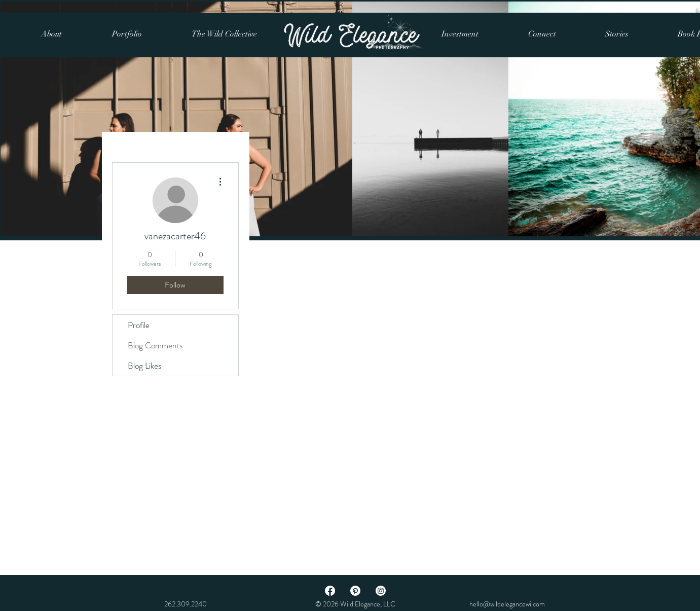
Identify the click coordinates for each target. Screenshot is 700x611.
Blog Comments (155, 345)
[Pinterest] (355, 591)
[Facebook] (330, 591)
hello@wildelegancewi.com (507, 604)
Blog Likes (144, 366)
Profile (139, 325)
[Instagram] (381, 591)
